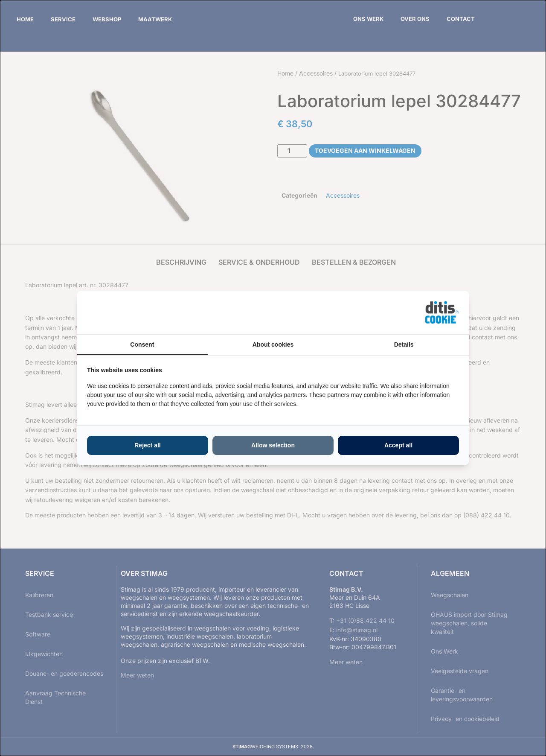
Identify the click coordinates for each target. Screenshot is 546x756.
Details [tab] (404, 344)
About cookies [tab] (273, 344)
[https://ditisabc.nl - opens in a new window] (442, 312)
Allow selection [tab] (273, 445)
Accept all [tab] (398, 445)
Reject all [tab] (147, 445)
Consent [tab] (142, 344)
